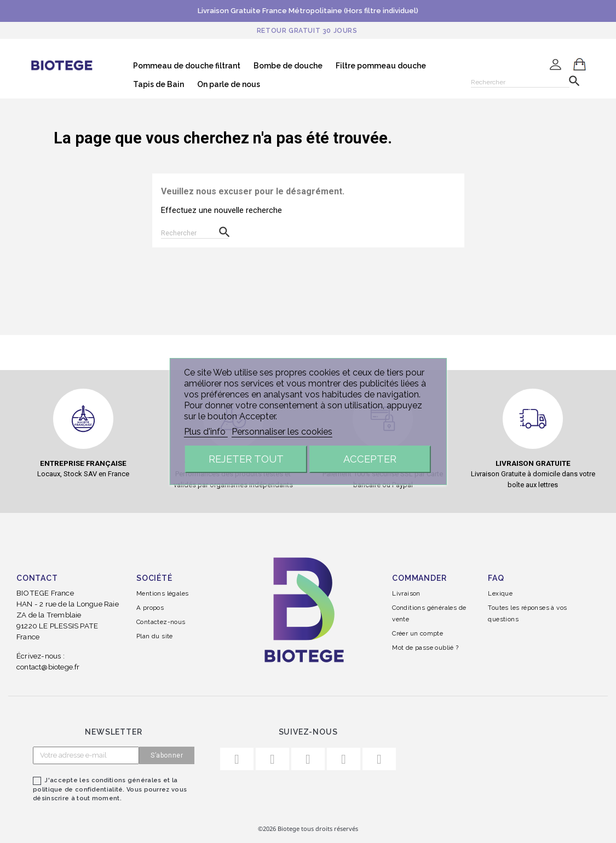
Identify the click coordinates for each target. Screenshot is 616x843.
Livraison (406, 593)
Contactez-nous (161, 622)
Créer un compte (418, 633)
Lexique (500, 593)
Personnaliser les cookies (282, 432)
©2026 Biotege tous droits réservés (308, 828)
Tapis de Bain (159, 84)
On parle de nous (229, 84)
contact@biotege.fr (48, 667)
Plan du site (155, 636)
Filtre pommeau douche (381, 66)
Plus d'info (206, 432)
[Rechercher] (520, 80)
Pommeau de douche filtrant (187, 66)
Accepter (370, 459)
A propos (150, 608)
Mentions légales (162, 593)
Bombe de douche (288, 66)
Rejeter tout (246, 459)
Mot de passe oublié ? (425, 648)
